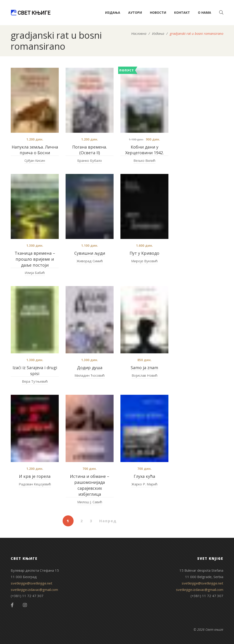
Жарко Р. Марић (144, 484)
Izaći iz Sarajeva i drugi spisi (35, 371)
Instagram (25, 605)
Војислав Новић (145, 375)
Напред (108, 521)
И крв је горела (35, 476)
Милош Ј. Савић (90, 502)
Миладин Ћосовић (90, 375)
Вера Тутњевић (35, 381)
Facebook (12, 605)
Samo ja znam (144, 368)
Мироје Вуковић (144, 261)
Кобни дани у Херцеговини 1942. (145, 150)
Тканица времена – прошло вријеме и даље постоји (35, 259)
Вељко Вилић (144, 160)
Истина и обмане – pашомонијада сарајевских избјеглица (90, 485)
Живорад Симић (90, 261)
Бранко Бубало (90, 160)
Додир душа (90, 368)
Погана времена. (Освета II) (90, 150)
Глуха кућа (144, 476)
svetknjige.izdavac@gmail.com (34, 590)
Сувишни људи (90, 253)
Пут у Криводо (144, 253)
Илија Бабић (35, 273)
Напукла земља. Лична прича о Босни (35, 150)
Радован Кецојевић (35, 484)
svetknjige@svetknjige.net (32, 583)
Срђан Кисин (35, 160)
